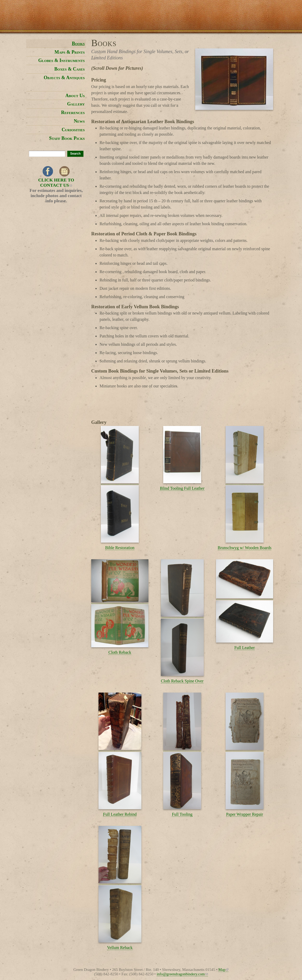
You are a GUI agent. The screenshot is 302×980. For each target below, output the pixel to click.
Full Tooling (182, 814)
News (79, 121)
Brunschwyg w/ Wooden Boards (245, 548)
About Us (75, 96)
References (73, 112)
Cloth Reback (120, 652)
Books (78, 43)
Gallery (76, 104)
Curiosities (73, 130)
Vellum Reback (120, 948)
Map (223, 970)
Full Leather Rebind (120, 814)
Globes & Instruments (61, 60)
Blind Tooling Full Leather (182, 488)
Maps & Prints (70, 52)
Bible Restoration (120, 548)
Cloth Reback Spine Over (182, 681)
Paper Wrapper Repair (245, 814)
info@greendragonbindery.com (182, 974)
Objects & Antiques (64, 78)
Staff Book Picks (67, 138)
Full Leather (245, 648)
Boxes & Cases (70, 69)
